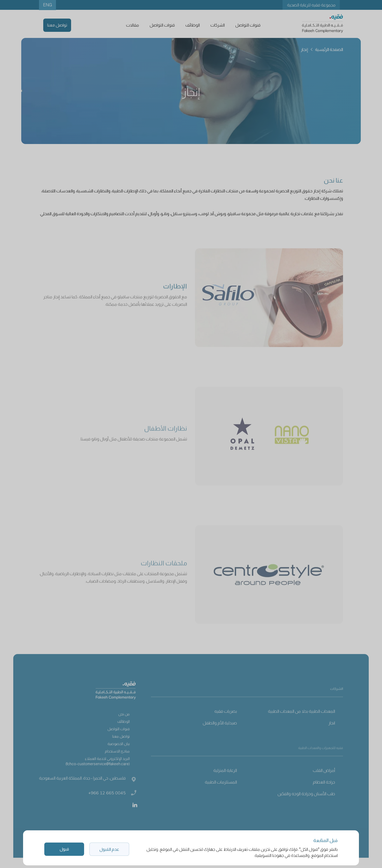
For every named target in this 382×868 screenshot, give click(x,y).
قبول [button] (64, 849)
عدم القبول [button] (109, 849)
